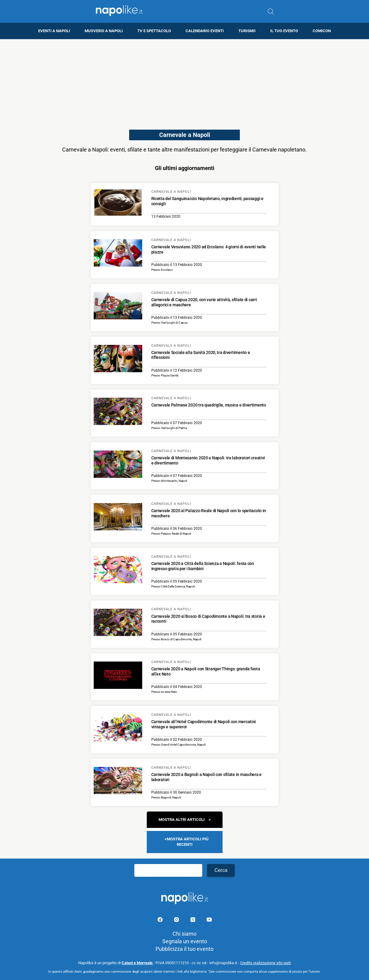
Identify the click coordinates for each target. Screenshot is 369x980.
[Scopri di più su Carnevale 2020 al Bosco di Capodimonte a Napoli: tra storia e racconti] (118, 623)
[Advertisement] (185, 82)
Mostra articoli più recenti (188, 842)
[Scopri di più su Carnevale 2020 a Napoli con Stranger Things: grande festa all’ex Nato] (118, 676)
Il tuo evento (284, 31)
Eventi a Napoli (54, 31)
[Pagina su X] (193, 921)
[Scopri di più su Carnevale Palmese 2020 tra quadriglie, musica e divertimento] (118, 412)
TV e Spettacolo (154, 31)
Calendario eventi (205, 31)
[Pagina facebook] (161, 921)
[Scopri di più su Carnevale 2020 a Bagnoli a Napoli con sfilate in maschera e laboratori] (118, 781)
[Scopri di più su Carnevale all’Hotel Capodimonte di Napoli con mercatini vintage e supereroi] (118, 729)
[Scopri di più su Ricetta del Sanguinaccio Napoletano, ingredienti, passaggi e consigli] (118, 203)
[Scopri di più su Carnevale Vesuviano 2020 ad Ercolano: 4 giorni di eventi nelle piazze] (118, 254)
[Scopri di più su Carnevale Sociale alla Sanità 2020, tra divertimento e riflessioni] (118, 359)
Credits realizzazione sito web (265, 963)
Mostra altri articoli (182, 820)
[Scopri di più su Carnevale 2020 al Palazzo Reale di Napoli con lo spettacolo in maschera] (118, 518)
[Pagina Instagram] (177, 921)
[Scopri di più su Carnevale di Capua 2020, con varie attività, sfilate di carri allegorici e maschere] (118, 307)
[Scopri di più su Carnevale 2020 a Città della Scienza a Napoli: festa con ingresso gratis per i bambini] (118, 570)
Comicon (322, 31)
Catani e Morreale (138, 963)
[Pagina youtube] (209, 921)
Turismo (247, 31)
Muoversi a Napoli (104, 31)
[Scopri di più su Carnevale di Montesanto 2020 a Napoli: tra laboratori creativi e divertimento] (118, 465)
